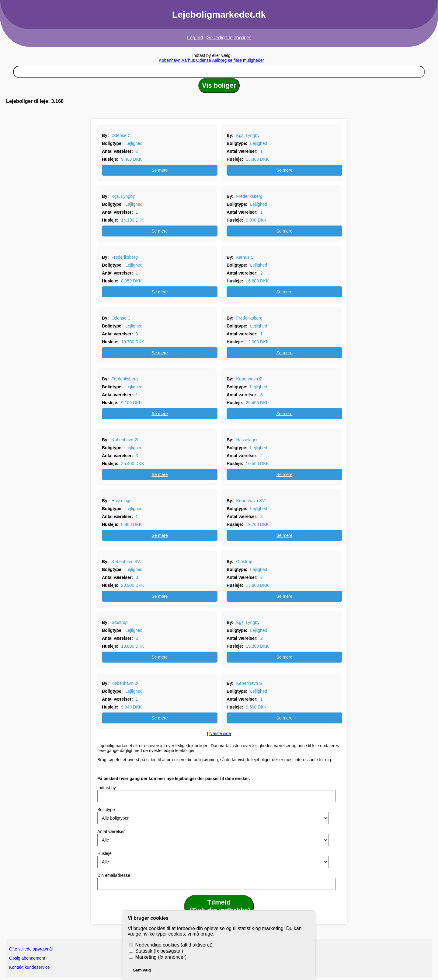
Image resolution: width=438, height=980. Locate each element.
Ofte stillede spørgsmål (31, 949)
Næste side (220, 733)
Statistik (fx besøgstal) (156, 951)
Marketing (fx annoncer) (158, 957)
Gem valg (142, 970)
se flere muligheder (246, 60)
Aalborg (219, 60)
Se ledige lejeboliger (229, 38)
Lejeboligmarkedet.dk (219, 14)
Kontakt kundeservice (30, 967)
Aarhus (188, 60)
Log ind (195, 38)
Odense (204, 60)
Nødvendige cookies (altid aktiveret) (171, 945)
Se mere (160, 170)
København (170, 60)
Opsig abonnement (27, 958)
